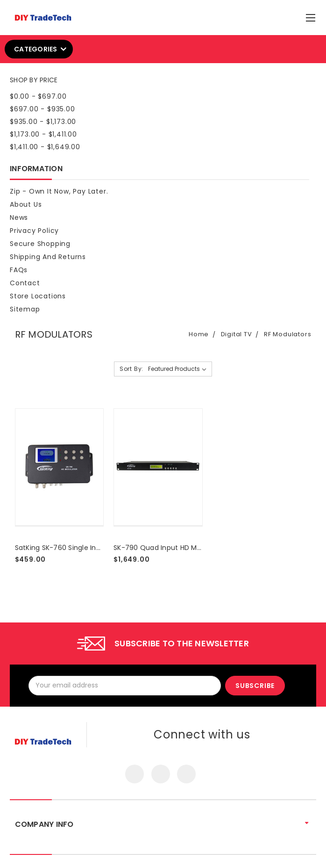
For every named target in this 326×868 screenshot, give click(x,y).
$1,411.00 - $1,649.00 (45, 147)
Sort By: (131, 369)
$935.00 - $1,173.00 (43, 122)
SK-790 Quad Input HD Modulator (170, 548)
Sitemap (25, 309)
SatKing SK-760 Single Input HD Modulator (85, 548)
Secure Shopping (40, 244)
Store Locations (38, 296)
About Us (26, 204)
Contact (25, 283)
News (19, 217)
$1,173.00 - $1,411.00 (43, 134)
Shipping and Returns (48, 257)
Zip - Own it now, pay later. (59, 191)
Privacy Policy (34, 231)
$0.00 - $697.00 (38, 96)
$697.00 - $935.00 (43, 109)
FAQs (19, 270)
